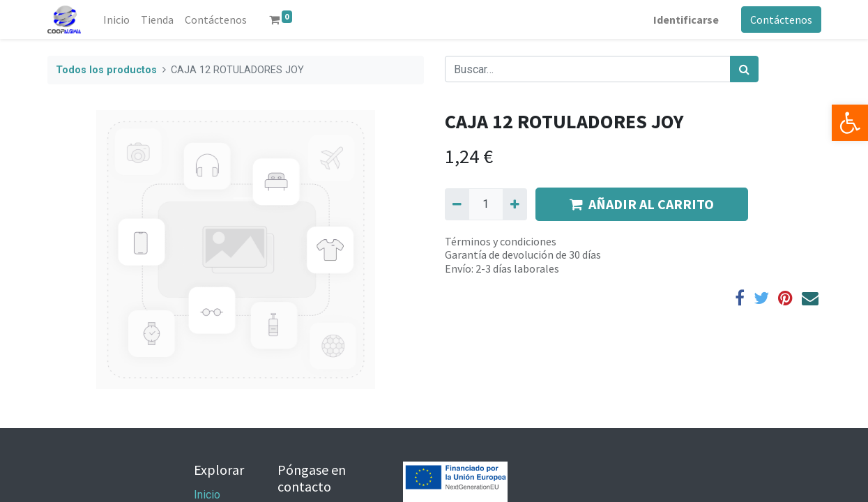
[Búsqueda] (744, 69)
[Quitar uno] (457, 204)
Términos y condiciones (501, 241)
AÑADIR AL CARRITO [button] (642, 204)
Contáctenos (781, 20)
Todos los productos (106, 70)
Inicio (207, 495)
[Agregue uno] (515, 204)
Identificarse (686, 20)
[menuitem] (116, 20)
